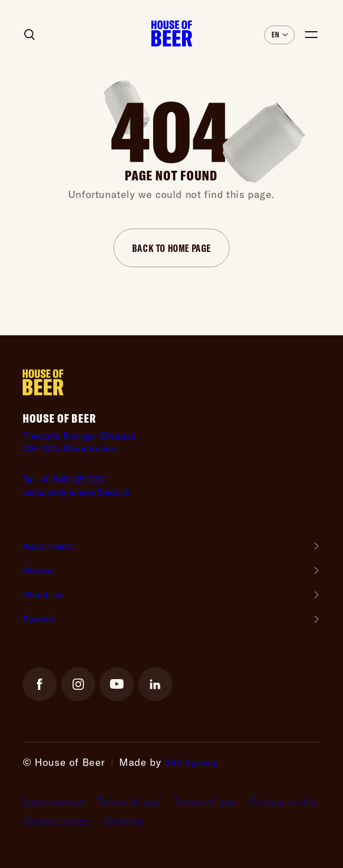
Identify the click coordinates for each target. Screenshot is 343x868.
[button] (280, 35)
